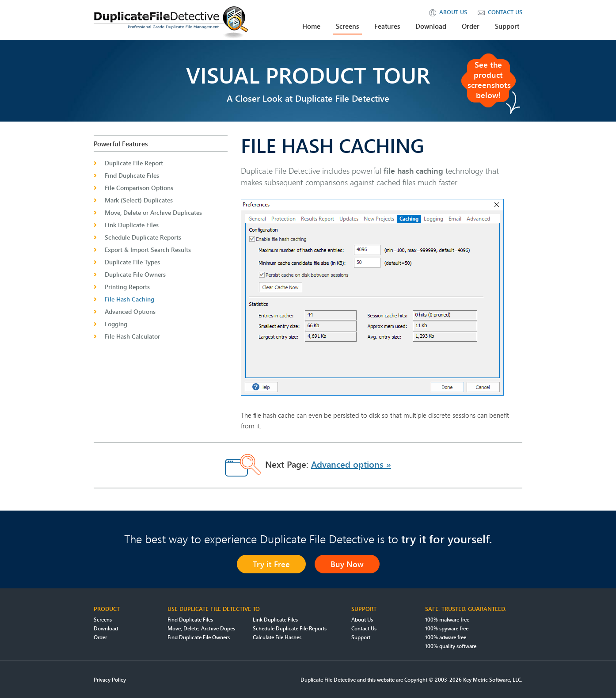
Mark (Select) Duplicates (139, 200)
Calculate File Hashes (277, 637)
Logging (116, 324)
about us (448, 12)
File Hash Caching (129, 299)
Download (431, 26)
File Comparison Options (139, 188)
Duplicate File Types (132, 262)
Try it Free (271, 564)
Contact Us (364, 628)
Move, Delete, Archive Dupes (201, 628)
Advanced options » (351, 464)
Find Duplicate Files (132, 175)
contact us (500, 12)
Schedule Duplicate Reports (143, 237)
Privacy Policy (110, 680)
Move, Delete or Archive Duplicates (153, 212)
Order (471, 26)
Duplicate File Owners (135, 274)
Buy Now (347, 564)
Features (387, 26)
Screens (347, 26)
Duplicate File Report (134, 163)
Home (311, 26)
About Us (362, 620)
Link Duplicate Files (132, 225)
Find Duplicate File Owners (199, 637)
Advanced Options (130, 311)
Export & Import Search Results (148, 250)
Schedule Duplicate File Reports (290, 628)
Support (507, 26)
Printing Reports (127, 287)
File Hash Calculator (132, 336)
